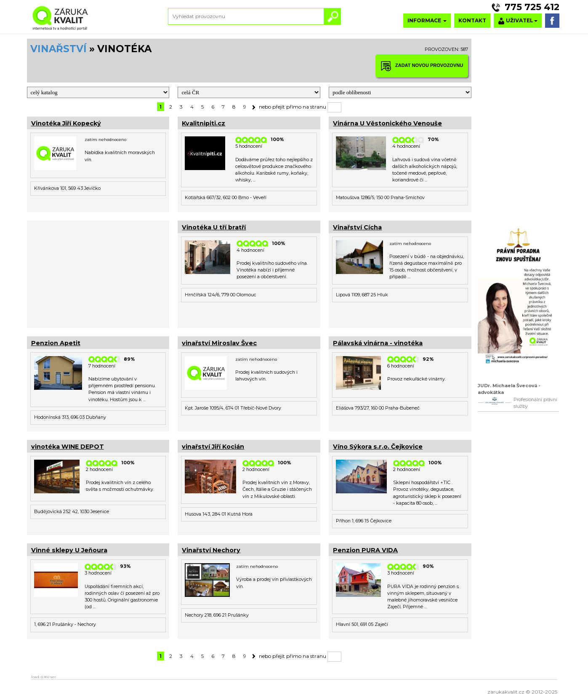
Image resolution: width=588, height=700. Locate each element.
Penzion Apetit (56, 343)
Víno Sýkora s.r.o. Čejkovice (378, 447)
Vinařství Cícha (357, 227)
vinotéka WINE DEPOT (68, 447)
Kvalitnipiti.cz (204, 123)
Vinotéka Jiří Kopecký (66, 123)
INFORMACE (427, 20)
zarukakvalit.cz (506, 692)
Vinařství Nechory (211, 550)
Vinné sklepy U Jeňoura (69, 550)
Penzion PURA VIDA (365, 550)
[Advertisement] (98, 273)
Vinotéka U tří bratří (214, 227)
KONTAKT (472, 20)
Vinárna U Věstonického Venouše (387, 123)
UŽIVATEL (518, 21)
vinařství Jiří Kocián (213, 447)
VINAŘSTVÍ (59, 49)
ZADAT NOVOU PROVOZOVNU (422, 66)
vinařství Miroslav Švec (219, 343)
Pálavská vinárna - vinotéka (378, 343)
